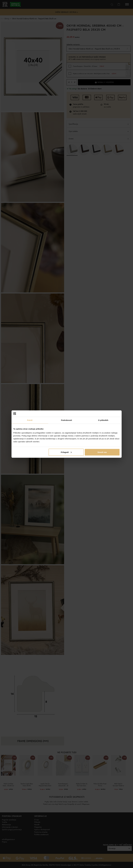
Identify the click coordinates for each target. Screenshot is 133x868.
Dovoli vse (102, 452)
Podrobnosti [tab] (66, 420)
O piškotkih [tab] (103, 420)
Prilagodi (66, 452)
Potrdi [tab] (30, 420)
